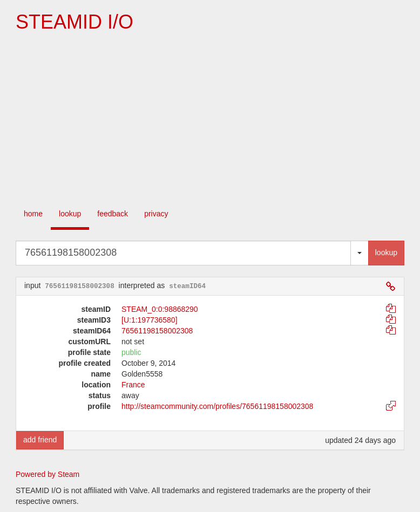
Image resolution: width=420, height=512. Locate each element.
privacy (156, 214)
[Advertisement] (210, 119)
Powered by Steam (48, 474)
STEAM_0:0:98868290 (160, 309)
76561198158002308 (157, 331)
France (133, 385)
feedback (113, 214)
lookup (70, 214)
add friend (40, 440)
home (33, 214)
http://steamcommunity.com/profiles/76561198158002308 (217, 406)
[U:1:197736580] (150, 320)
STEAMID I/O (74, 22)
